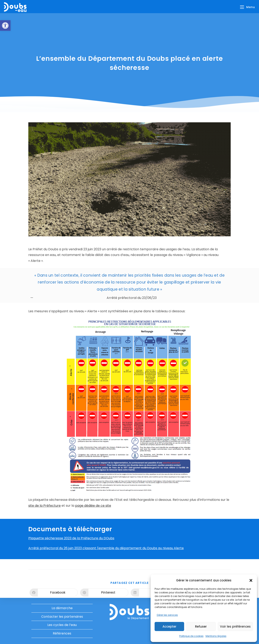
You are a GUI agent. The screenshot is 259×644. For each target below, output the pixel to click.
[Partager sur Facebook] (54, 593)
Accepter (169, 626)
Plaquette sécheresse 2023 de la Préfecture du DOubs (71, 538)
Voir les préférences (235, 626)
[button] (5, 26)
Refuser (201, 626)
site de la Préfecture (45, 506)
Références (62, 633)
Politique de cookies (191, 636)
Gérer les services (167, 615)
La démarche (62, 608)
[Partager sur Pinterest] (104, 593)
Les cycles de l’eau (62, 625)
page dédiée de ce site (93, 506)
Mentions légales (216, 636)
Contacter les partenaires (62, 617)
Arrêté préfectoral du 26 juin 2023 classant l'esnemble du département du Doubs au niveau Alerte (106, 548)
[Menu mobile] (247, 7)
